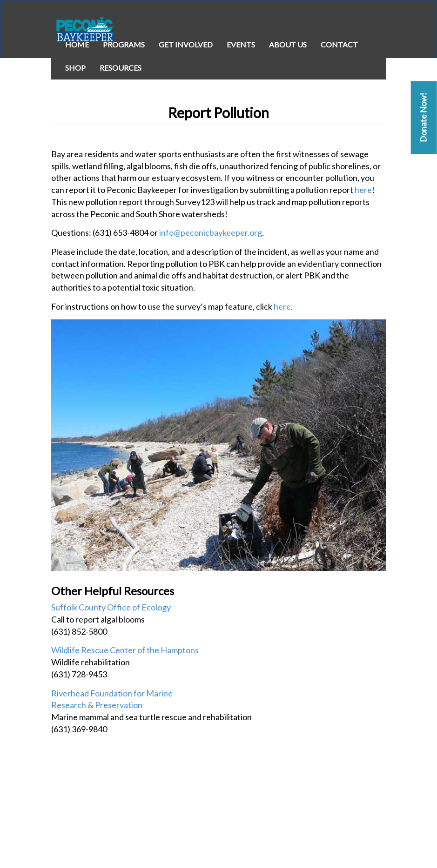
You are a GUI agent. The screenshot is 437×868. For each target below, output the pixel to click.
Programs (124, 44)
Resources (121, 68)
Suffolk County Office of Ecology (111, 607)
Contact (339, 44)
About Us (288, 44)
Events (241, 44)
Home (77, 44)
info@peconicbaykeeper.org (211, 232)
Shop (75, 68)
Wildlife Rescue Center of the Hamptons (125, 650)
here (363, 190)
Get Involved (186, 44)
